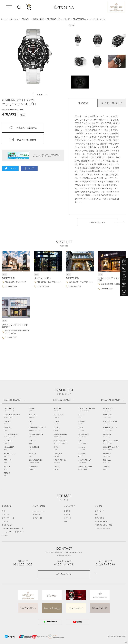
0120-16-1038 (64, 565)
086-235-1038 (23, 565)
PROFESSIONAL (80, 19)
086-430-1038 (11, 286)
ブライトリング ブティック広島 (111, 279)
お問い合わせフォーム (64, 574)
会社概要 (67, 511)
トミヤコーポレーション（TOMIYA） (15, 19)
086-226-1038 (43, 286)
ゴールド (5, 535)
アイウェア (6, 522)
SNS (66, 522)
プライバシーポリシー (103, 528)
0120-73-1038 (105, 565)
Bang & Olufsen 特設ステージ (14, 532)
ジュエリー (6, 514)
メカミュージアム (42, 278)
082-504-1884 (107, 289)
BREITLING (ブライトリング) (59, 19)
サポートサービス (101, 522)
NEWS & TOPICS (39, 511)
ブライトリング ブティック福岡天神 (15, 326)
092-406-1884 (11, 338)
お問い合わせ (100, 518)
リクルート (68, 518)
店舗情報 (67, 514)
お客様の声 (37, 514)
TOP (126, 642)
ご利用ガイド (100, 511)
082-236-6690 (75, 286)
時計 (4, 511)
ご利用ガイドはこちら (97, 222)
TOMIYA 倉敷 (8, 278)
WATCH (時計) (38, 19)
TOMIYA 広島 (72, 278)
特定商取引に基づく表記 (103, 525)
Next (42, 95)
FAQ (96, 514)
